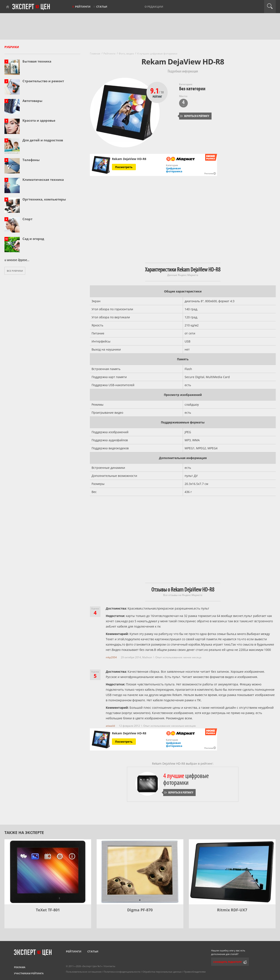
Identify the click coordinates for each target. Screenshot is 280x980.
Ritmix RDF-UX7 (232, 910)
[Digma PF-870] (140, 872)
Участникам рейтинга (29, 973)
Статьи (102, 7)
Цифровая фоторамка (174, 170)
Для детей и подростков (43, 140)
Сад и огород (33, 239)
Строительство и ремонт (43, 81)
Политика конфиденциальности (122, 972)
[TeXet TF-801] (48, 872)
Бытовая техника (37, 61)
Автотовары (32, 101)
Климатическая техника (43, 180)
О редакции (154, 7)
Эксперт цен (31, 7)
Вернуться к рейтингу (195, 116)
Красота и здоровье (39, 120)
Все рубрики (15, 271)
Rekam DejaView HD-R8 (129, 159)
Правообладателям (195, 972)
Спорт (27, 219)
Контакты (110, 966)
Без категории (192, 89)
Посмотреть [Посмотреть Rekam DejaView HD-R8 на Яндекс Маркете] (124, 167)
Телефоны (31, 160)
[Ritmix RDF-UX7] (232, 872)
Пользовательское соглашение (84, 972)
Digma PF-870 (140, 910)
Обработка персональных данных (162, 972)
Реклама (20, 967)
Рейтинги (83, 7)
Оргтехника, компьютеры (44, 199)
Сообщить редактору (227, 962)
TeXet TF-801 (48, 910)
